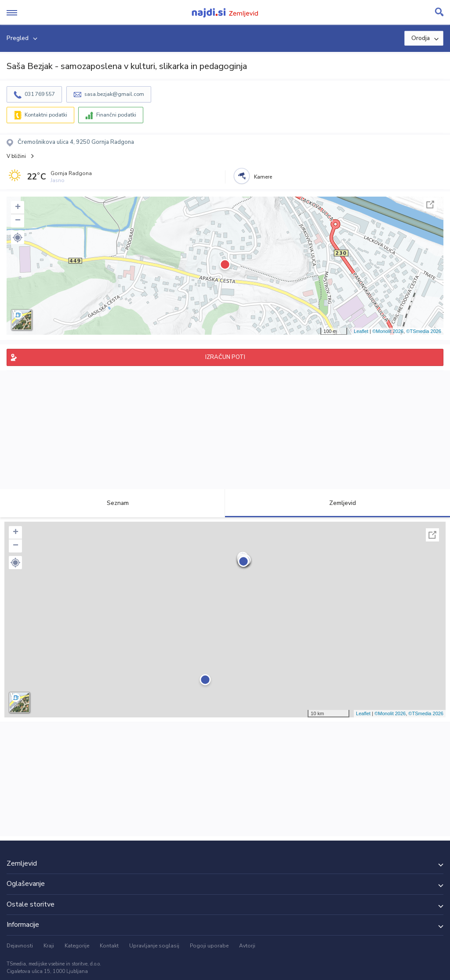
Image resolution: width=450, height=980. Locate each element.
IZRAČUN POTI (225, 357)
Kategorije (77, 946)
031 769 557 (40, 94)
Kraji (49, 946)
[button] (18, 238)
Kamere (263, 177)
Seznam (113, 503)
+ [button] (18, 208)
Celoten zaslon (430, 205)
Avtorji (247, 946)
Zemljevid (337, 503)
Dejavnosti (20, 946)
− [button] (18, 221)
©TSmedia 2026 (424, 331)
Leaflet (361, 331)
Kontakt (109, 946)
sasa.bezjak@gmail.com (114, 94)
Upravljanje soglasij (154, 946)
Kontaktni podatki (46, 115)
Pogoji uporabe (209, 946)
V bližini (16, 156)
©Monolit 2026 (388, 331)
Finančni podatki (116, 115)
